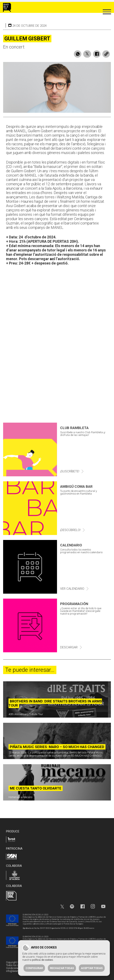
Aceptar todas (92, 968)
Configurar (34, 968)
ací (52, 259)
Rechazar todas (62, 968)
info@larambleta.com (18, 971)
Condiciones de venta (18, 968)
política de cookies (43, 960)
